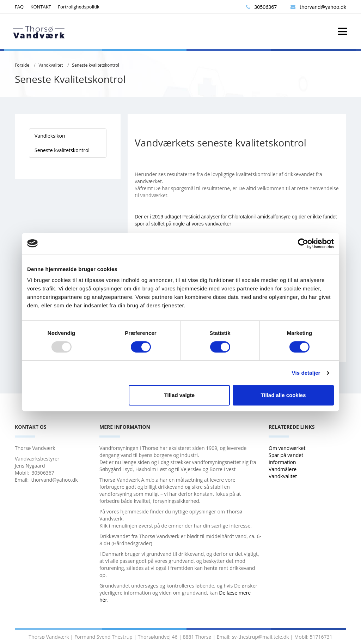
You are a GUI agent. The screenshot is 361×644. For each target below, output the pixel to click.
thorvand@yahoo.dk (318, 7)
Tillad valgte (179, 395)
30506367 (261, 7)
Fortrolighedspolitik (79, 7)
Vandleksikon (50, 136)
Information (283, 462)
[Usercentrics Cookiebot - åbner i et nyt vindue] (303, 243)
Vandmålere (283, 469)
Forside (22, 65)
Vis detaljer (306, 373)
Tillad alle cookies (283, 395)
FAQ (19, 7)
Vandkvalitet (51, 65)
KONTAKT (41, 7)
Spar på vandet (286, 455)
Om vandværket (288, 448)
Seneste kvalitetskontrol (96, 65)
